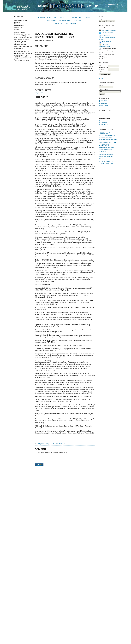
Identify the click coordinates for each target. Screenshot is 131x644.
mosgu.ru (77, 20)
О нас (49, 17)
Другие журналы (104, 105)
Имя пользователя (103, 66)
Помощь (101, 78)
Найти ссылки (107, 42)
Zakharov (73, 23)
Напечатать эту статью (109, 30)
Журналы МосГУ (65, 20)
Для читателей (104, 121)
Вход (56, 17)
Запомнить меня (107, 72)
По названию (103, 104)
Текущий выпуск (74, 17)
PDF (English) (39, 93)
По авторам (102, 102)
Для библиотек (104, 124)
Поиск (63, 17)
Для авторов (103, 123)
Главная (42, 17)
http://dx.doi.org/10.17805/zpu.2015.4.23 (52, 444)
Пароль (101, 69)
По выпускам (103, 100)
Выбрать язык (103, 19)
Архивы (87, 17)
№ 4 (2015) (64, 23)
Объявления (51, 20)
